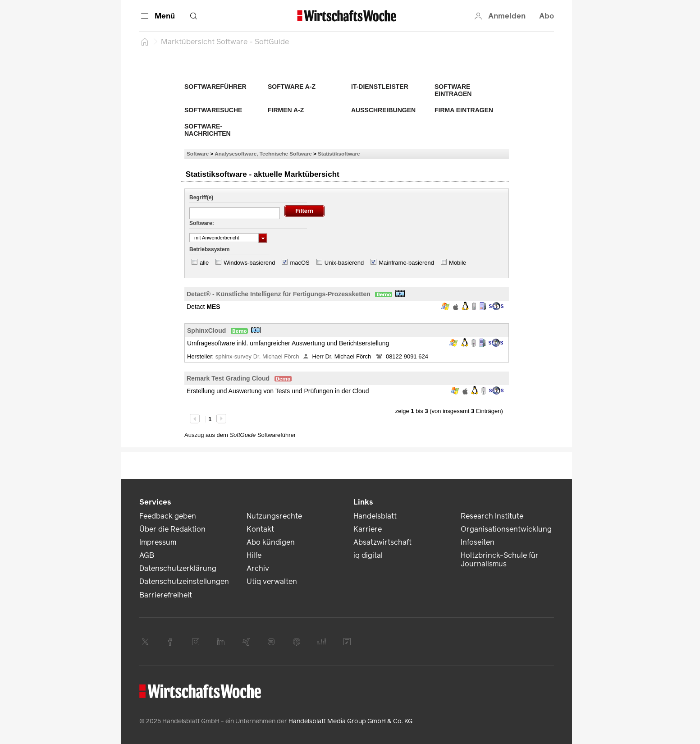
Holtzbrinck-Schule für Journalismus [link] (500, 560)
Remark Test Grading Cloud (228, 378)
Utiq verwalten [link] (272, 581)
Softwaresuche (213, 110)
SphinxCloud (206, 331)
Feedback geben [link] (168, 516)
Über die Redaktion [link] (172, 529)
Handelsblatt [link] (375, 516)
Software (198, 154)
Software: (202, 223)
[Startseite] (145, 41)
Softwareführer (215, 87)
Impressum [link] (158, 542)
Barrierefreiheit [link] (166, 595)
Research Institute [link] (492, 516)
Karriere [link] (368, 529)
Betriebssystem (209, 249)
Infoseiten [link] (478, 542)
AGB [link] (147, 555)
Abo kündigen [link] (271, 542)
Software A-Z (292, 87)
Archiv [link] (258, 568)
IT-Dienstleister (380, 87)
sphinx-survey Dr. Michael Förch (257, 356)
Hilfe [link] (254, 555)
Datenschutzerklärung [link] (178, 568)
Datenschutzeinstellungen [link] (184, 581)
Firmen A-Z (286, 110)
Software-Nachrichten (208, 130)
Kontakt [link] (260, 529)
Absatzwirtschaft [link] (382, 542)
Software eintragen (453, 90)
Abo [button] (547, 16)
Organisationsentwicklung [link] (506, 529)
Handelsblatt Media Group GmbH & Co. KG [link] (350, 721)
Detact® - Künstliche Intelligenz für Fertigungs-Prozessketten (279, 294)
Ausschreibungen (383, 110)
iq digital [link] (368, 555)
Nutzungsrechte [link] (274, 516)
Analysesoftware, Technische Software (263, 154)
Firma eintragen (464, 110)
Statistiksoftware (339, 154)
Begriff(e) (201, 197)
